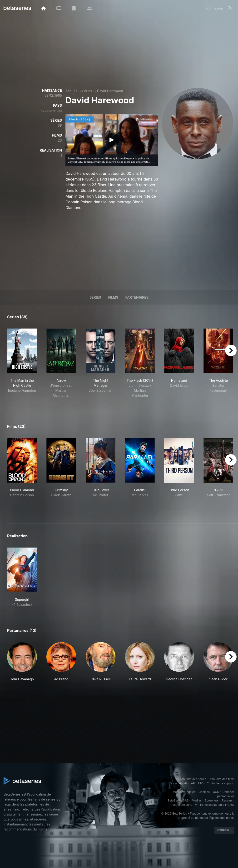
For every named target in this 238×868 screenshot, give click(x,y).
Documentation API (183, 783)
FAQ (201, 783)
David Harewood (110, 91)
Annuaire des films (222, 779)
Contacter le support (221, 783)
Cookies (204, 792)
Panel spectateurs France (217, 805)
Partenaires (137, 297)
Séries (87, 91)
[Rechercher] (230, 8)
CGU (216, 792)
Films (113, 297)
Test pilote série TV (184, 805)
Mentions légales (184, 792)
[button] (22, 662)
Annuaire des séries (193, 779)
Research (228, 800)
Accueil (71, 91)
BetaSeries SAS (178, 800)
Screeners (212, 800)
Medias (197, 800)
